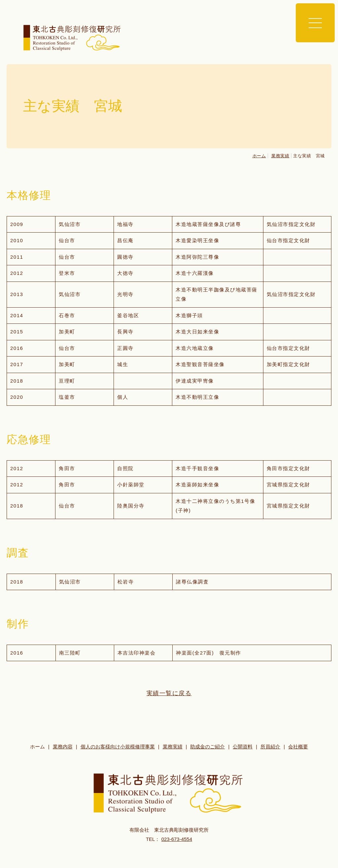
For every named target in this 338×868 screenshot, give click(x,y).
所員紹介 (270, 747)
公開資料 (243, 747)
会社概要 (298, 747)
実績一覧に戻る (169, 693)
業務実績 (280, 156)
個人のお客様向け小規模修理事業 (118, 747)
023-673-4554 (177, 839)
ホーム (259, 156)
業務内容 (63, 747)
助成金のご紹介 (207, 747)
